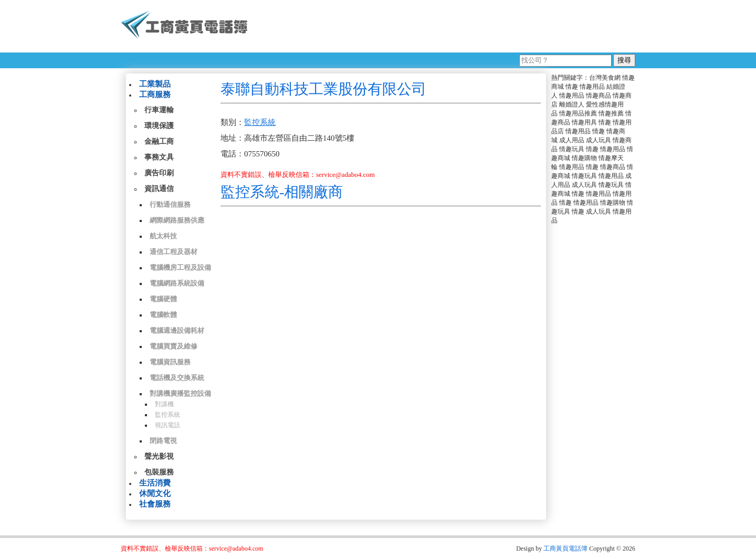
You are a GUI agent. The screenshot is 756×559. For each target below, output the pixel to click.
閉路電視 (163, 441)
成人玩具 (598, 140)
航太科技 (163, 236)
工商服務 (155, 94)
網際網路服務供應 (177, 220)
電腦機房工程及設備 (180, 267)
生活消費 (155, 483)
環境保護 (159, 126)
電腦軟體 (163, 315)
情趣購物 (584, 158)
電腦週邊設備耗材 (177, 330)
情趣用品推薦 (578, 113)
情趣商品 (598, 96)
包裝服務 (159, 472)
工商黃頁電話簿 (565, 549)
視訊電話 (167, 425)
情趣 (572, 87)
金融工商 (159, 141)
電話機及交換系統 (177, 378)
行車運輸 (159, 110)
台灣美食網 (605, 78)
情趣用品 (592, 87)
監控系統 (167, 415)
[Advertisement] (446, 26)
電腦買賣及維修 (174, 346)
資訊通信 (159, 189)
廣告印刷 (159, 173)
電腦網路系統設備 (177, 283)
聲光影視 (159, 456)
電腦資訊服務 (170, 362)
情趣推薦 (611, 113)
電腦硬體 (163, 299)
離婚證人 (572, 104)
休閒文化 (155, 493)
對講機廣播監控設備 (180, 393)
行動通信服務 (170, 204)
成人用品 (572, 140)
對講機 (164, 404)
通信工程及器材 (174, 252)
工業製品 (155, 84)
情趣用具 (584, 122)
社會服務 (155, 504)
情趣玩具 (572, 149)
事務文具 (159, 157)
